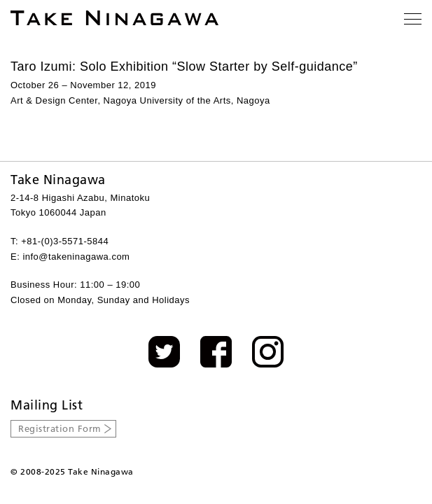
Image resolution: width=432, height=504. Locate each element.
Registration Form (60, 428)
